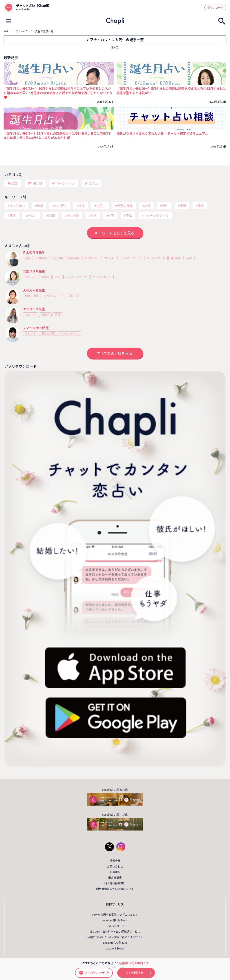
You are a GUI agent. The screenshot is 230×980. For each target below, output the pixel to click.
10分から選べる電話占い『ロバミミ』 (115, 915)
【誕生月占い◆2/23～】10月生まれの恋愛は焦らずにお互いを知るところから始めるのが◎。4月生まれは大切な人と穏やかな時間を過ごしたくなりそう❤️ (58, 93)
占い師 (38, 183)
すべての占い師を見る (115, 353)
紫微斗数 (74, 258)
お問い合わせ (115, 866)
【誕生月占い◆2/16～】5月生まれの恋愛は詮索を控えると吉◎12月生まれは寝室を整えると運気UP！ (171, 91)
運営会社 (115, 861)
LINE (51, 215)
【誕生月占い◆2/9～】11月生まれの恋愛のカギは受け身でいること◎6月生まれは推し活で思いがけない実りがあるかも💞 (57, 136)
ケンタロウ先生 (34, 309)
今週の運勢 (125, 206)
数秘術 (45, 277)
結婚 (147, 206)
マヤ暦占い (91, 258)
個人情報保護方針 (115, 883)
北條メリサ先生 (34, 271)
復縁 (183, 206)
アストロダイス (70, 334)
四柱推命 (41, 258)
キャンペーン (66, 183)
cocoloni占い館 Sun (115, 943)
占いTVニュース (115, 926)
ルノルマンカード (130, 258)
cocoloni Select (115, 948)
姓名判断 (176, 258)
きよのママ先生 (34, 252)
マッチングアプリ (156, 215)
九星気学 (57, 258)
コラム (93, 183)
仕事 (111, 215)
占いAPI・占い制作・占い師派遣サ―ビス (115, 932)
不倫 (129, 215)
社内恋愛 (73, 215)
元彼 (13, 215)
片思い (101, 206)
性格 (93, 215)
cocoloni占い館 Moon (115, 920)
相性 (165, 206)
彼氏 (82, 206)
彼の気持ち (17, 206)
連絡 (201, 206)
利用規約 (115, 872)
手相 (190, 258)
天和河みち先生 (34, 290)
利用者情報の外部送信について (115, 889)
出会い (32, 215)
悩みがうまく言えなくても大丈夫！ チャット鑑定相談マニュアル (162, 133)
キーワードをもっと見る (115, 233)
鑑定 (15, 183)
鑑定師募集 (115, 878)
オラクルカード (156, 258)
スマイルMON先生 (36, 328)
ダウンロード (215, 8)
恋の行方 (61, 206)
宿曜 (28, 258)
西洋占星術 (32, 296)
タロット (109, 258)
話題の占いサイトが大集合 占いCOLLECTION (115, 937)
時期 (40, 206)
